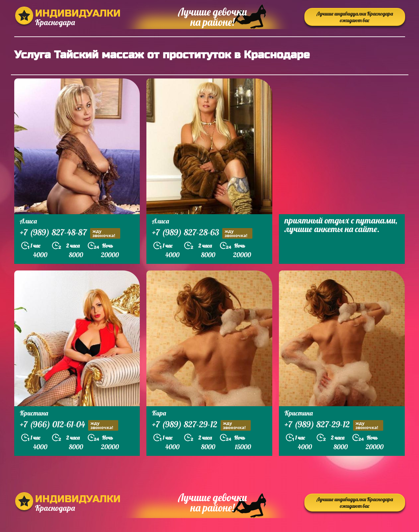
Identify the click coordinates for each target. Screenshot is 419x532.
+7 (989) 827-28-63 (202, 233)
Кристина (34, 413)
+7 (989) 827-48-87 (70, 233)
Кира (159, 413)
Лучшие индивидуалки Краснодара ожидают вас (355, 17)
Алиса (28, 221)
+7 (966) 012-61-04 (69, 425)
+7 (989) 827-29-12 (201, 425)
